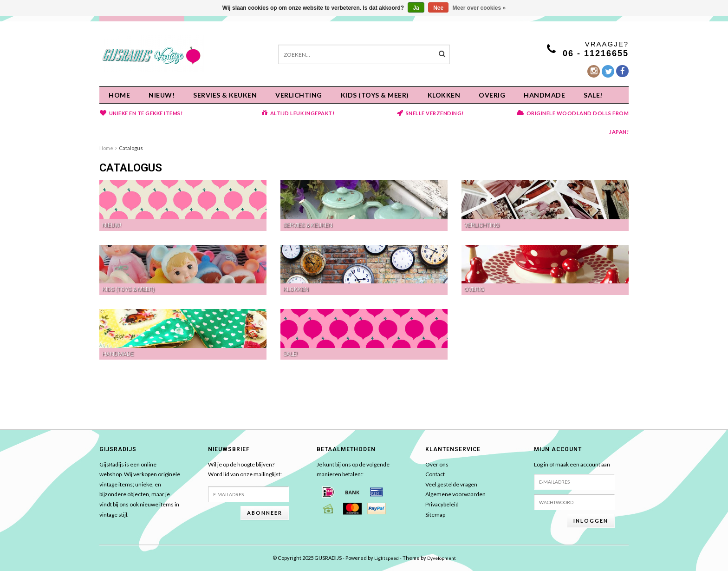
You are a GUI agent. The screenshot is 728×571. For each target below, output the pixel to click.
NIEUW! (162, 95)
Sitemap (435, 515)
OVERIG (492, 95)
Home (119, 95)
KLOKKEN (444, 95)
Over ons (437, 464)
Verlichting (299, 95)
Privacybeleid (442, 504)
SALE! (593, 95)
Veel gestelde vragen (451, 484)
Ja (416, 8)
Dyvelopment (442, 558)
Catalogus (131, 148)
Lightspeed (387, 558)
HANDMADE (544, 95)
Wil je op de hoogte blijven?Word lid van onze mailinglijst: (245, 469)
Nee (438, 8)
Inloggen (591, 521)
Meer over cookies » (479, 8)
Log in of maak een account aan (572, 464)
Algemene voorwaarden (455, 494)
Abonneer (265, 513)
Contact (435, 474)
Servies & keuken (225, 95)
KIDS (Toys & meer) (375, 95)
